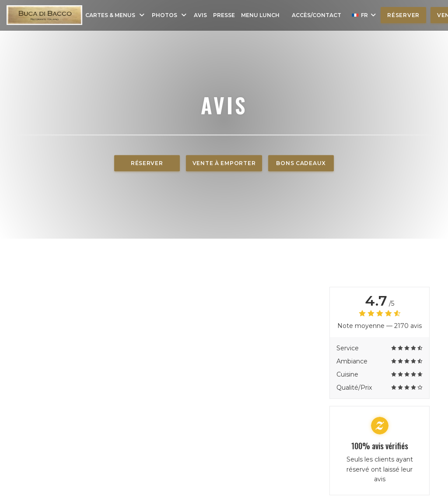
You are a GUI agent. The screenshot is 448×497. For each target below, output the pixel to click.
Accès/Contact (317, 15)
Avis (200, 15)
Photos (170, 15)
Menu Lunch (260, 15)
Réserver (403, 15)
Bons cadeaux (301, 163)
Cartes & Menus (115, 15)
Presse (224, 15)
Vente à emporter (224, 163)
